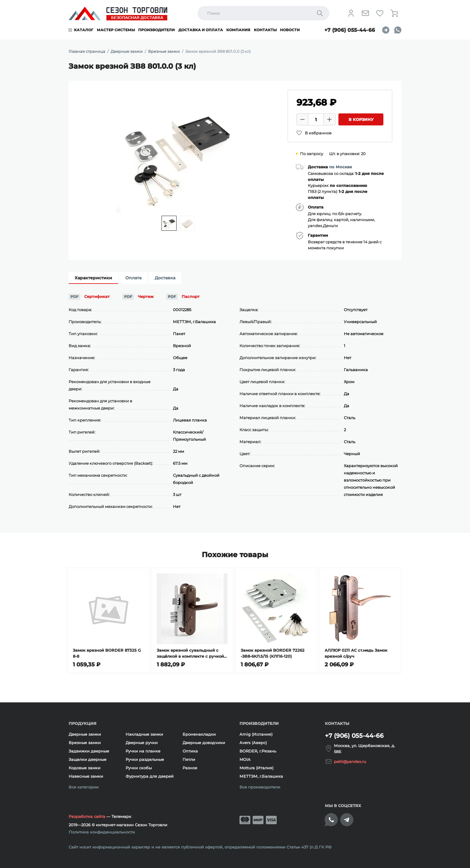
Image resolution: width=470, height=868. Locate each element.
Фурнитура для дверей (150, 776)
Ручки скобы (139, 768)
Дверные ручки (142, 743)
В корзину (361, 119)
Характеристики (93, 278)
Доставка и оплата (201, 30)
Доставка (165, 278)
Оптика (190, 751)
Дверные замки (85, 734)
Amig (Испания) (256, 734)
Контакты (265, 30)
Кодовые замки (85, 768)
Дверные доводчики (204, 743)
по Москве (341, 167)
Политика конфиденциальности (102, 832)
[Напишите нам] (365, 13)
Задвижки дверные (89, 751)
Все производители (260, 787)
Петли (189, 759)
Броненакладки (199, 734)
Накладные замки (144, 734)
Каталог (84, 30)
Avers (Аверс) (253, 743)
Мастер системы (116, 30)
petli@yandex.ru (350, 761)
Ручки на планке (143, 751)
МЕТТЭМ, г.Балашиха (261, 776)
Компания (238, 30)
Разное (190, 768)
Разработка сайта (87, 816)
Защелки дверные (88, 759)
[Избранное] (380, 13)
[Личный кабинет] (351, 13)
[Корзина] (394, 13)
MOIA (245, 759)
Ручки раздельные (145, 759)
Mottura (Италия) (256, 768)
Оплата (133, 278)
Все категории (84, 787)
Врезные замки (85, 743)
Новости (290, 30)
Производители (156, 30)
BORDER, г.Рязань (258, 751)
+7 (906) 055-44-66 (350, 30)
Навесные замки (86, 776)
